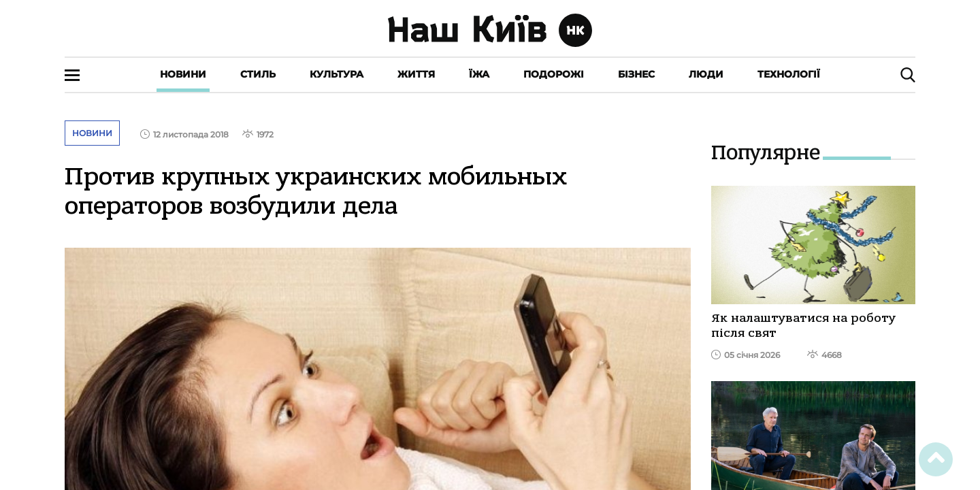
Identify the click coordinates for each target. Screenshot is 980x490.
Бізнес (636, 74)
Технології (789, 74)
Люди (706, 74)
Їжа (479, 74)
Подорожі (554, 74)
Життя (416, 74)
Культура (337, 74)
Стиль (258, 74)
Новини (183, 74)
